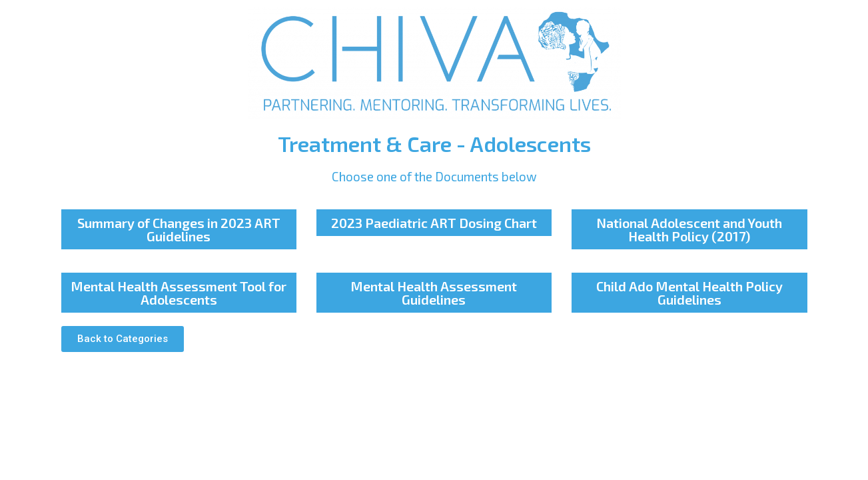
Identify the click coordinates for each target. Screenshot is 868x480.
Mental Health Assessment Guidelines (434, 293)
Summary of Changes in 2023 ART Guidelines (179, 229)
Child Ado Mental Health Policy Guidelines (689, 293)
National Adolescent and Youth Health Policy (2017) (689, 229)
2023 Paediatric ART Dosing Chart (434, 223)
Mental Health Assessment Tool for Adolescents (179, 293)
